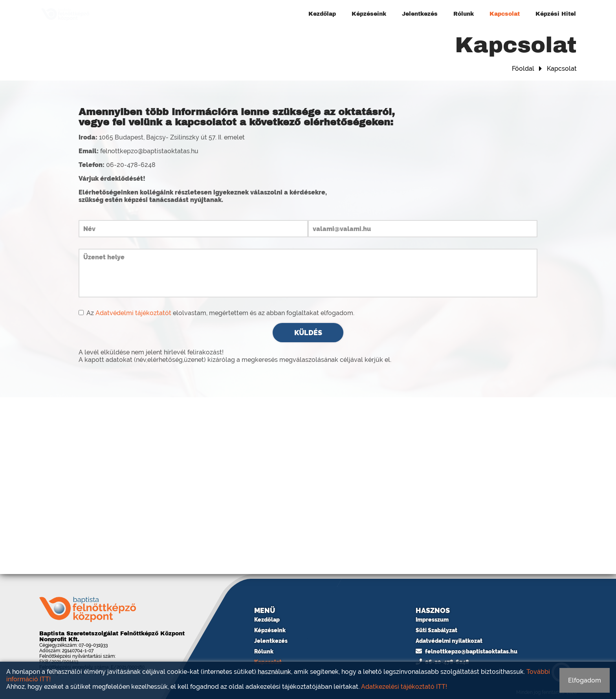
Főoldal (523, 69)
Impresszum (432, 620)
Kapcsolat (505, 14)
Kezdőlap (322, 14)
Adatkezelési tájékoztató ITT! (404, 687)
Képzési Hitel (556, 14)
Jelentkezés (420, 14)
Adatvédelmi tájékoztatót (133, 313)
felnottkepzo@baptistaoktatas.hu (467, 651)
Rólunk (464, 14)
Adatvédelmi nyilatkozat (449, 641)
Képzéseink (369, 14)
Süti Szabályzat (436, 630)
